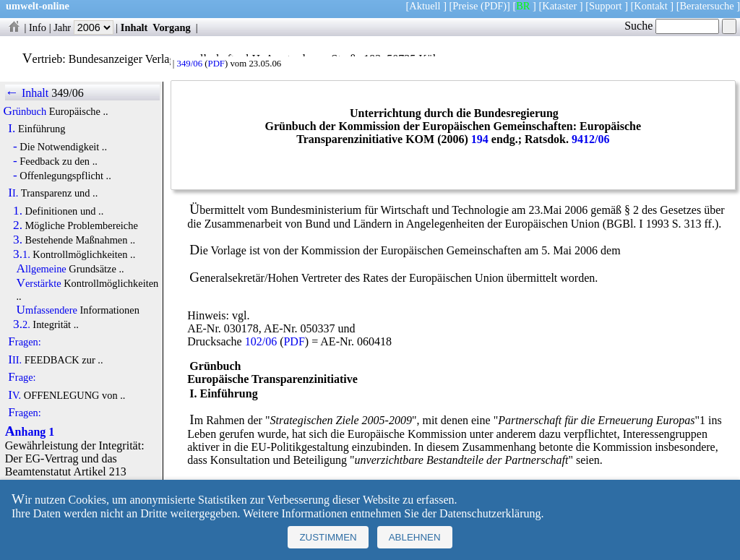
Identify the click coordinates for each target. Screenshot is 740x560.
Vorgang (172, 27)
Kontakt (650, 6)
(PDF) (494, 6)
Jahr (83, 27)
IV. (14, 395)
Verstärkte (39, 283)
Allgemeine (42, 269)
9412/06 (590, 139)
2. (18, 225)
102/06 (261, 341)
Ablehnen (415, 537)
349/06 (189, 64)
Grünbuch (25, 111)
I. (12, 129)
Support (606, 6)
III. (15, 360)
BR (523, 6)
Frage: (22, 377)
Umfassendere (47, 310)
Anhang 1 (30, 432)
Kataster (559, 6)
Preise (465, 6)
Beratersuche (707, 6)
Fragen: (25, 342)
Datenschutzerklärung (490, 513)
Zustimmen (328, 537)
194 (480, 139)
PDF (216, 64)
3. (18, 240)
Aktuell (425, 6)
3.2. (22, 324)
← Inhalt (27, 93)
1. (18, 211)
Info (38, 27)
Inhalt (134, 27)
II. (13, 193)
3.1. (22, 254)
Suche (672, 26)
